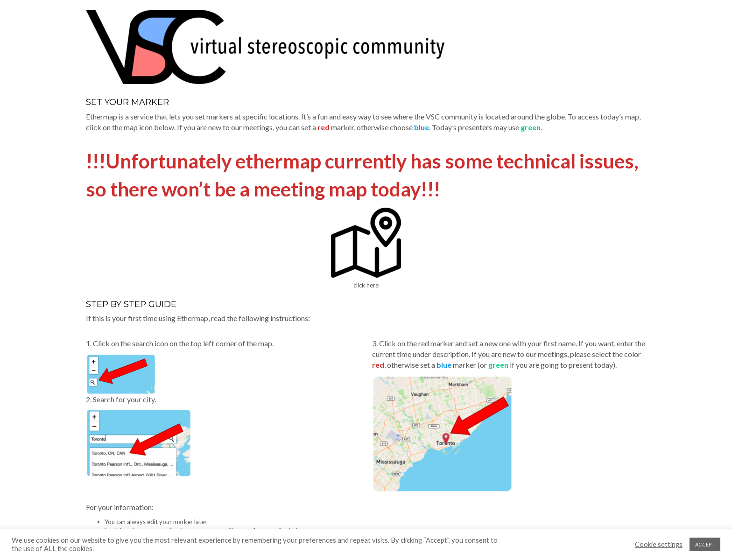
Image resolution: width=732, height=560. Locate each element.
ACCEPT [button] (705, 544)
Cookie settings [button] (659, 544)
